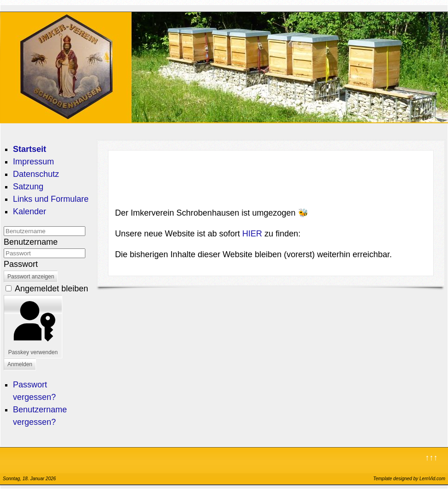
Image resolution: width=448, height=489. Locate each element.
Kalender (30, 211)
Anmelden (20, 364)
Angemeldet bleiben (51, 289)
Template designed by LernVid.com (409, 479)
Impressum (33, 162)
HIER (253, 234)
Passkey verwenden (33, 327)
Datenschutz (36, 174)
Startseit (30, 149)
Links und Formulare (51, 199)
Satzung (28, 187)
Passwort (21, 264)
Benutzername (31, 242)
